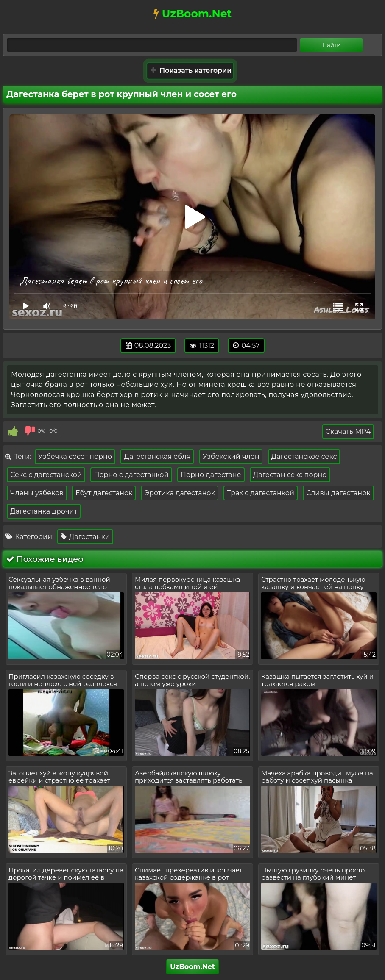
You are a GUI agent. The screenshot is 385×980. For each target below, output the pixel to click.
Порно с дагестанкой (131, 475)
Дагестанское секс (304, 457)
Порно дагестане (211, 475)
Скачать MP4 (348, 432)
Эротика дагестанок (180, 493)
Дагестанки (85, 537)
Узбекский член (231, 457)
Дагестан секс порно (290, 475)
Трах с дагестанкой (261, 493)
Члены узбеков (37, 493)
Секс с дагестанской (46, 475)
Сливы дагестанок (338, 493)
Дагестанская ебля (157, 457)
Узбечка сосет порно (75, 457)
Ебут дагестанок (104, 493)
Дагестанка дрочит (44, 511)
